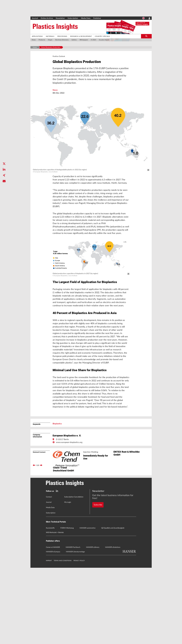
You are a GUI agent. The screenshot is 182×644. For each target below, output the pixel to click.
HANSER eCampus (53, 628)
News (55, 92)
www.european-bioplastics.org (69, 503)
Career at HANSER (53, 624)
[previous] (34, 526)
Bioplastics (57, 484)
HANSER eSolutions (113, 624)
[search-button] (146, 36)
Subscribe (98, 577)
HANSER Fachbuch (73, 624)
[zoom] (148, 172)
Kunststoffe (50, 604)
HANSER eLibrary (93, 624)
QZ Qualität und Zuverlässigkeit (113, 604)
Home (35, 47)
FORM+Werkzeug (67, 604)
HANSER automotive (87, 604)
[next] (41, 526)
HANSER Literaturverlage (75, 628)
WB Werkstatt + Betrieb (55, 609)
